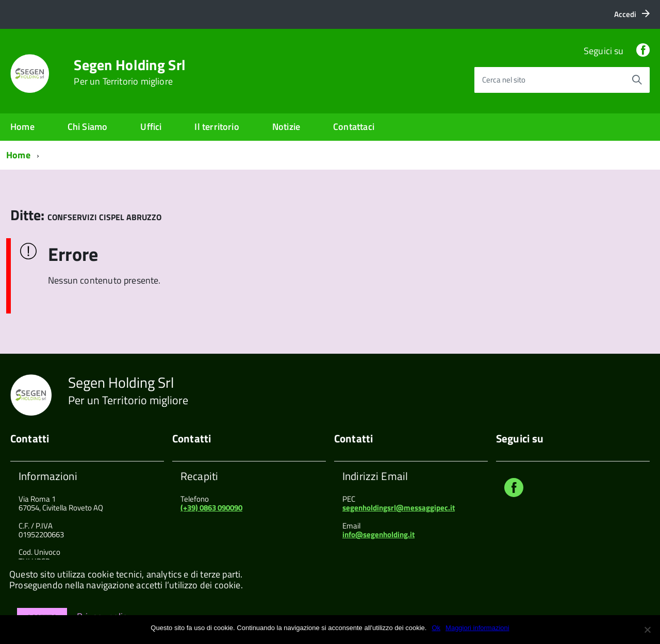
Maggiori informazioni (477, 628)
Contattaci (354, 127)
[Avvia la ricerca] (637, 80)
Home (22, 127)
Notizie (286, 127)
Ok (436, 628)
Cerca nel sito (504, 80)
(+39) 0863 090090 (211, 508)
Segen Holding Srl (130, 72)
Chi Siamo (88, 127)
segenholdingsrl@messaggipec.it (399, 508)
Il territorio (217, 127)
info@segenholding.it (378, 534)
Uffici (151, 127)
